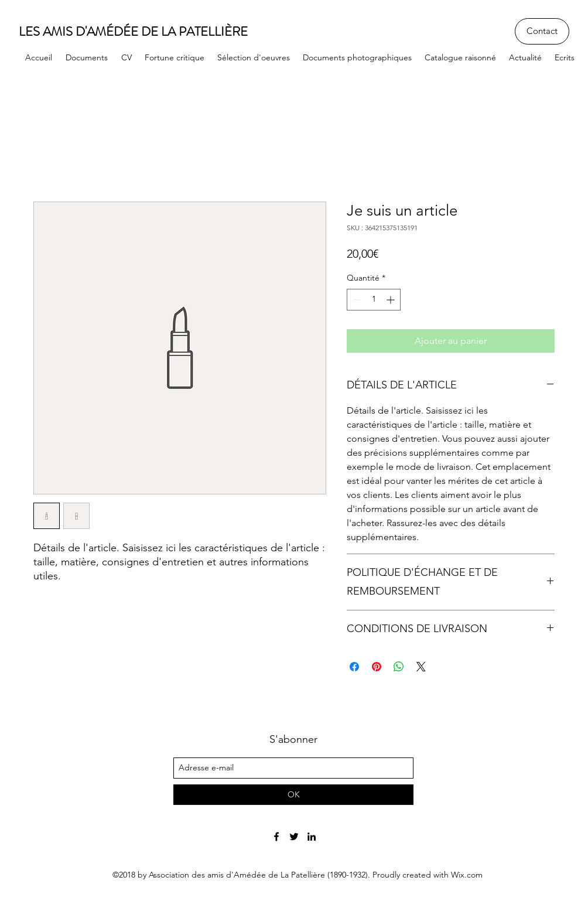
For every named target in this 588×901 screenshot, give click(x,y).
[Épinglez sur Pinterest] (377, 667)
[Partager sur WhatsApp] (399, 667)
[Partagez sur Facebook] (354, 667)
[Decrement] (356, 300)
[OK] (293, 795)
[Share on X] (421, 667)
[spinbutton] (374, 300)
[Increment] (392, 300)
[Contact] (542, 31)
